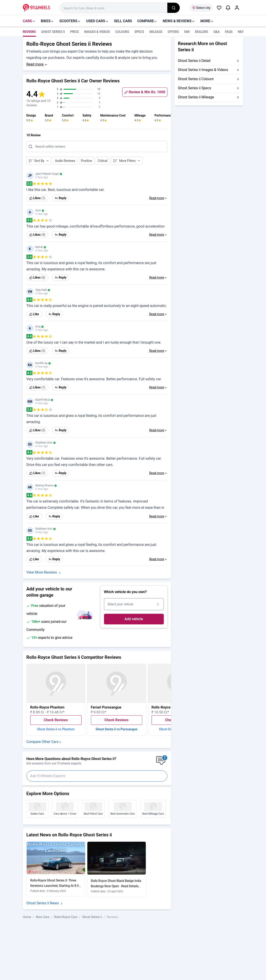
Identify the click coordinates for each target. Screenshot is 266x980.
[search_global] (174, 8)
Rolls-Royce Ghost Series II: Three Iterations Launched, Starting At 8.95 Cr (55, 886)
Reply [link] (61, 198)
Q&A (216, 32)
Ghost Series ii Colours (196, 79)
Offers (173, 32)
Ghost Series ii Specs (195, 88)
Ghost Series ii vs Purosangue (116, 729)
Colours (122, 32)
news (242, 32)
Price (75, 32)
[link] (37, 198)
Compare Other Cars (44, 742)
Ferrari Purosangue (106, 707)
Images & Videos (97, 32)
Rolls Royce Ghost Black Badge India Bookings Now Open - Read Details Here (116, 886)
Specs (139, 32)
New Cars (43, 917)
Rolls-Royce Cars (66, 917)
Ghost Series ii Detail (194, 61)
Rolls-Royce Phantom (47, 707)
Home (27, 917)
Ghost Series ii (53, 32)
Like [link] (34, 314)
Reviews (29, 32)
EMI (187, 32)
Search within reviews (50, 147)
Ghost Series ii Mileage (196, 97)
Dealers (201, 32)
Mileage (156, 32)
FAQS (229, 32)
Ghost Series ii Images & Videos (203, 70)
